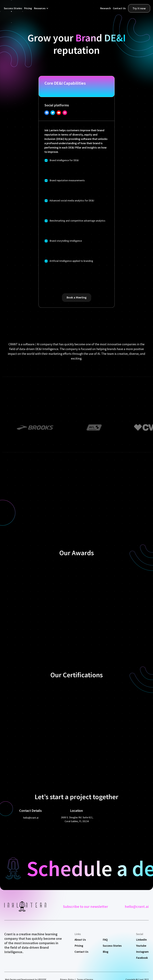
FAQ (105, 940)
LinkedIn (141, 940)
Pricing (28, 8)
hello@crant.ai (31, 818)
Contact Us (119, 8)
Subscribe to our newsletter (85, 906)
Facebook (142, 958)
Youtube (141, 946)
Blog (106, 952)
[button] (41, 8)
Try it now (139, 8)
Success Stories (13, 8)
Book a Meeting (77, 297)
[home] (72, 9)
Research (106, 8)
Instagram (142, 952)
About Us (80, 940)
